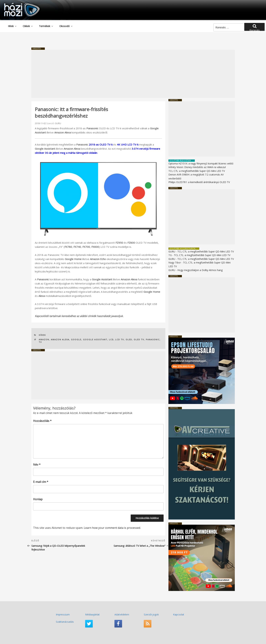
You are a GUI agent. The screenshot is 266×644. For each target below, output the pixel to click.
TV (40, 342)
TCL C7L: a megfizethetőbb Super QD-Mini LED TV (197, 171)
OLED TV (139, 339)
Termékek (46, 26)
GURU (58, 123)
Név (37, 465)
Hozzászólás (42, 421)
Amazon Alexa (60, 339)
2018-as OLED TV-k (101, 144)
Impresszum (63, 614)
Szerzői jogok (151, 614)
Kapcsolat (179, 614)
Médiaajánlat (92, 614)
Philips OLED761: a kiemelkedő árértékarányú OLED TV (199, 182)
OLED (129, 339)
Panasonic (153, 339)
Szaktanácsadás (65, 622)
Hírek (12, 26)
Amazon (44, 339)
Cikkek (28, 26)
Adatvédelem (122, 614)
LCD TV (120, 339)
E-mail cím (41, 482)
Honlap (38, 499)
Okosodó (66, 26)
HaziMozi (17, 4)
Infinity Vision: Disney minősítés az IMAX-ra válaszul (197, 167)
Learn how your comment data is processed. (112, 528)
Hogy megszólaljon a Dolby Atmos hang (200, 270)
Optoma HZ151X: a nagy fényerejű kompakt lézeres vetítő (201, 163)
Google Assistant (95, 339)
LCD (111, 339)
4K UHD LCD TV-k (128, 144)
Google (76, 339)
